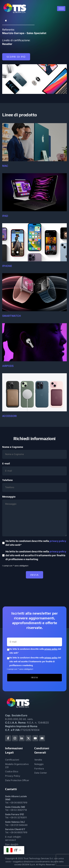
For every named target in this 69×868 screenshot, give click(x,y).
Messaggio (34, 516)
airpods (8, 366)
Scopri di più (16, 57)
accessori (9, 416)
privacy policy (58, 541)
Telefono (34, 485)
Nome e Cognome (34, 452)
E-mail (34, 469)
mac (5, 166)
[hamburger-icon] (61, 9)
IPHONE (7, 266)
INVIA (34, 575)
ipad (5, 216)
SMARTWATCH (11, 316)
